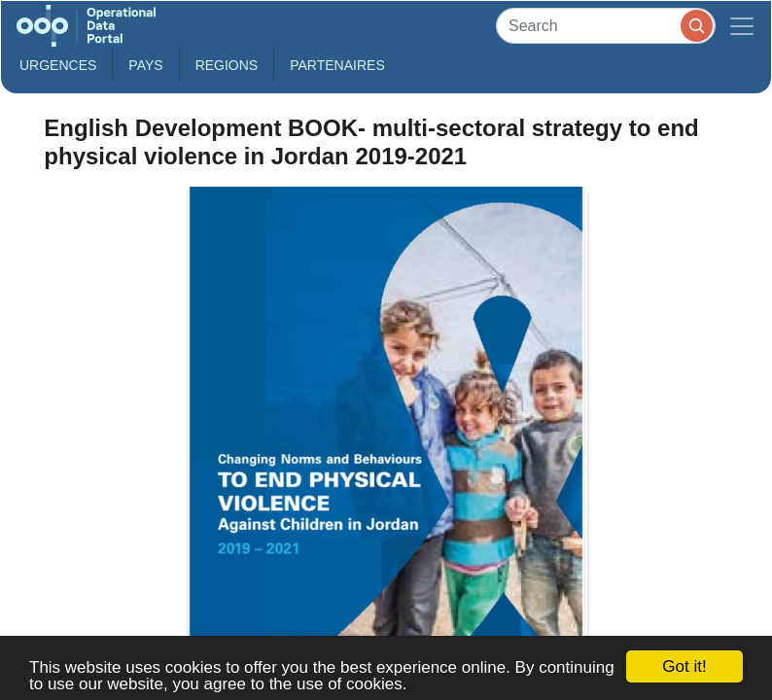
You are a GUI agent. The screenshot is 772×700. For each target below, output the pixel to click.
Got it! (684, 666)
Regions (227, 65)
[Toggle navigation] (742, 26)
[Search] (606, 26)
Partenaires (337, 65)
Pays (145, 65)
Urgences (58, 65)
